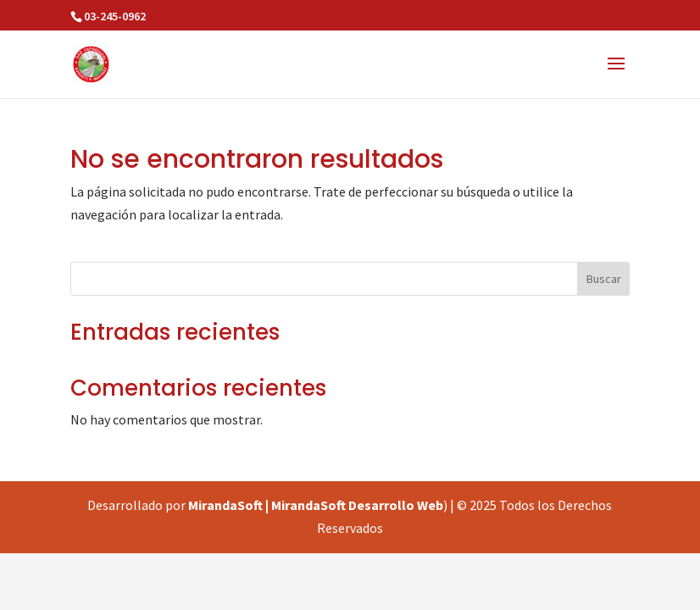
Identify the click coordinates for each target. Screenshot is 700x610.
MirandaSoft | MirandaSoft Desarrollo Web (316, 505)
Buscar (604, 279)
